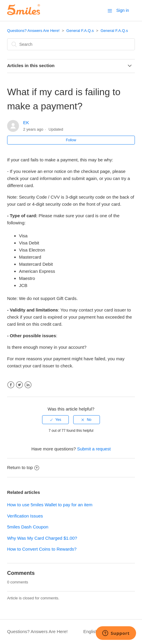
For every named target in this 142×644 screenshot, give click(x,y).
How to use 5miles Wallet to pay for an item (50, 505)
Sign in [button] (123, 10)
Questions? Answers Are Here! (33, 31)
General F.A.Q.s (80, 31)
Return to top (23, 467)
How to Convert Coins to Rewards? (42, 549)
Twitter (19, 385)
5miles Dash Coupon (28, 527)
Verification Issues (25, 516)
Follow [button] (71, 140)
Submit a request (94, 449)
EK (26, 123)
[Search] (71, 44)
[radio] (55, 420)
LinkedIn (28, 385)
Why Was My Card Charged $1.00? (42, 538)
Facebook (11, 385)
